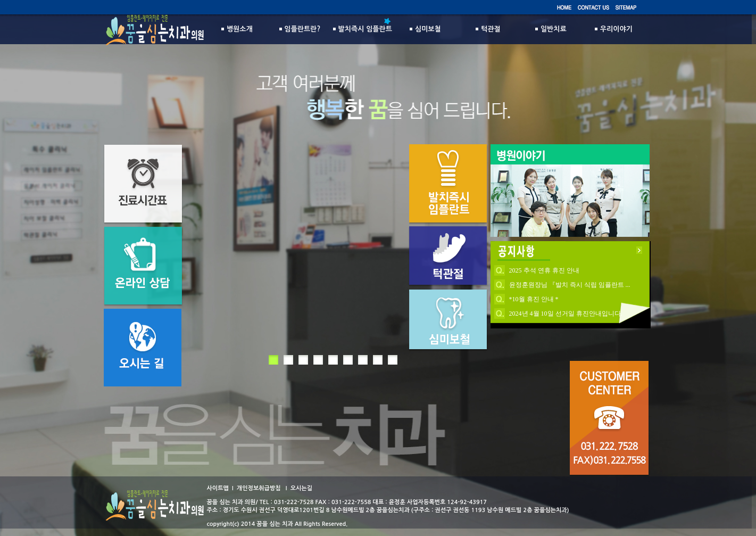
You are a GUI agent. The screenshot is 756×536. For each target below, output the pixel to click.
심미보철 (425, 29)
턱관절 (488, 29)
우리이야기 (614, 29)
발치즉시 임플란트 (363, 29)
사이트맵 (218, 488)
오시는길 (301, 488)
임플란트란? (300, 29)
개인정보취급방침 (259, 488)
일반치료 (551, 29)
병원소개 (237, 29)
